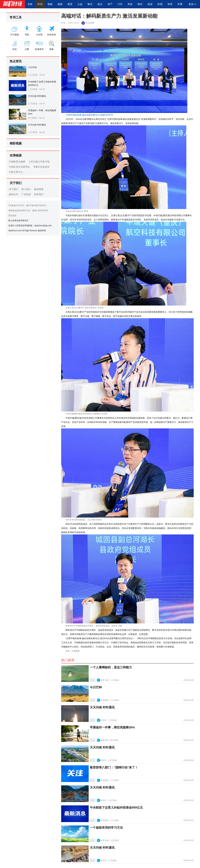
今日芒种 (32, 67)
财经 (140, 4)
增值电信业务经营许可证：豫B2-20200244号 (28, 211)
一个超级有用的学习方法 (106, 828)
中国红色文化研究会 (19, 167)
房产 (110, 4)
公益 (80, 4)
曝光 (90, 4)
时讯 (40, 4)
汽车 (120, 4)
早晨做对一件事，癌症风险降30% (112, 727)
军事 (180, 4)
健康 (60, 4)
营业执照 (12, 216)
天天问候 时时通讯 (37, 96)
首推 (30, 4)
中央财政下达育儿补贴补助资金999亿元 (116, 808)
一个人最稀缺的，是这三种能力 (111, 667)
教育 (70, 4)
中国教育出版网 (17, 162)
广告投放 (26, 194)
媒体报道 (39, 189)
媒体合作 (13, 194)
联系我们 (39, 194)
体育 (170, 4)
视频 (50, 4)
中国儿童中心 (16, 172)
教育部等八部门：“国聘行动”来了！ (114, 767)
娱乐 (100, 4)
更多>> (192, 4)
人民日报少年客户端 (39, 162)
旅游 (150, 4)
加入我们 (26, 189)
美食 (130, 4)
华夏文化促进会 (41, 167)
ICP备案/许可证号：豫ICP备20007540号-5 (27, 206)
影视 (160, 4)
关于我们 (13, 189)
